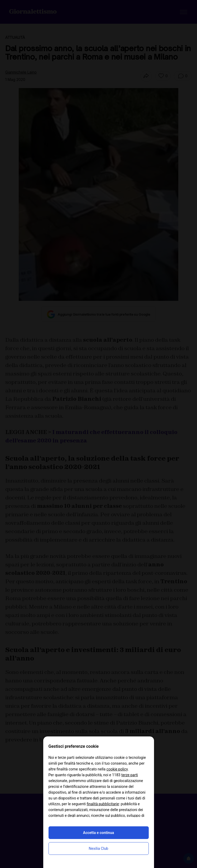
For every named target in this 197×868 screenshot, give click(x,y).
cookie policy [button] (117, 769)
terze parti (130, 775)
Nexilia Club (99, 848)
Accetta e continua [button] (98, 833)
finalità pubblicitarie (103, 804)
